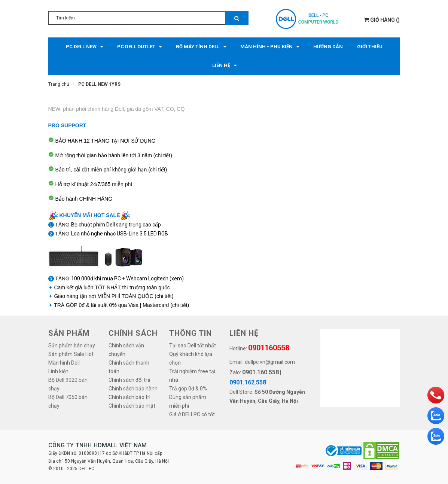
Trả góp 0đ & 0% (188, 389)
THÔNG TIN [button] (191, 333)
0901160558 (269, 348)
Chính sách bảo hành (133, 389)
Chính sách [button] (133, 333)
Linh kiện (58, 371)
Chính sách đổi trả (129, 380)
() (382, 20)
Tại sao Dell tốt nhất (193, 346)
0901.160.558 (260, 372)
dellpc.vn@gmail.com (270, 362)
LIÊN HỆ (244, 333)
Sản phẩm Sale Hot (71, 354)
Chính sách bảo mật (132, 406)
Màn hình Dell (64, 363)
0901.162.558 (248, 382)
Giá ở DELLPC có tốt (192, 414)
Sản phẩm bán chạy (72, 346)
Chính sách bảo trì (129, 397)
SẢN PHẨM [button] (69, 333)
